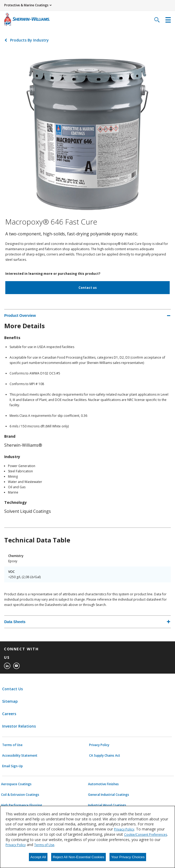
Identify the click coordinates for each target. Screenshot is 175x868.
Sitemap (10, 701)
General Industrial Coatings (109, 795)
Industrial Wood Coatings (107, 805)
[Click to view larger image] (87, 133)
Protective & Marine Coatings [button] (26, 5)
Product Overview (20, 316)
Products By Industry (29, 40)
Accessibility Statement (20, 756)
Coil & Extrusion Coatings (20, 795)
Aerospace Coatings (16, 784)
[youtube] (16, 666)
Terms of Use (12, 745)
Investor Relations (19, 726)
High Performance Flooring (22, 805)
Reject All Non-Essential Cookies (78, 857)
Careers (9, 714)
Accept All (38, 857)
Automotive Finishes (103, 784)
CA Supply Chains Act (105, 756)
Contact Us (12, 689)
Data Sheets (15, 622)
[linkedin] (7, 666)
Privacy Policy (99, 745)
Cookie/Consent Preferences (146, 835)
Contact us (88, 288)
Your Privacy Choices (128, 857)
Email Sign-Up (12, 766)
